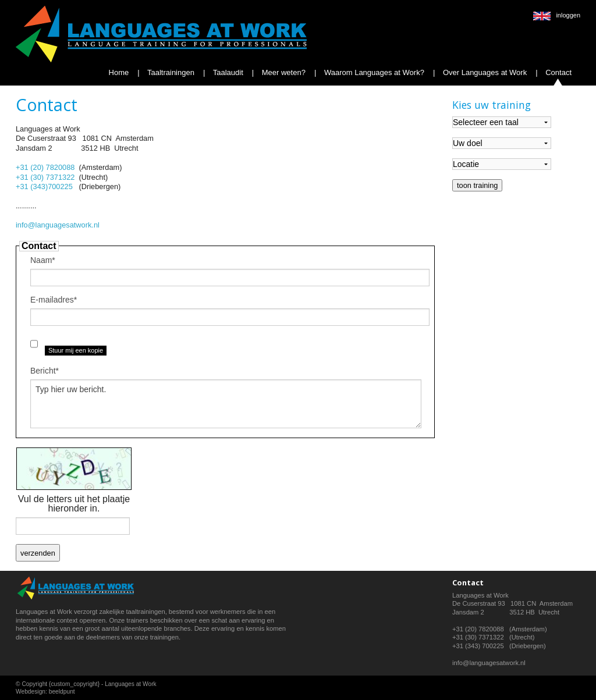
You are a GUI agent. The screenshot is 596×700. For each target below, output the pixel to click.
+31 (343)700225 (44, 186)
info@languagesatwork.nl (58, 225)
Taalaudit (227, 72)
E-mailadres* (54, 300)
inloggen (568, 15)
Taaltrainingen (170, 72)
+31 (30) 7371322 (45, 177)
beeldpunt (62, 692)
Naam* (43, 260)
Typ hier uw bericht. (226, 404)
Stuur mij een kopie (76, 350)
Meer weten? (283, 72)
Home (119, 72)
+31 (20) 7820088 (45, 167)
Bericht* (45, 371)
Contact (558, 72)
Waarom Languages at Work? (373, 72)
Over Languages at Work (484, 72)
